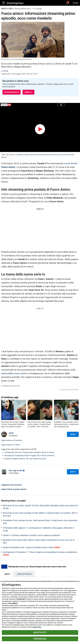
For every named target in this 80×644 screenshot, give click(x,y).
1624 (70, 591)
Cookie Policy (37, 627)
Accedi (75, 3)
